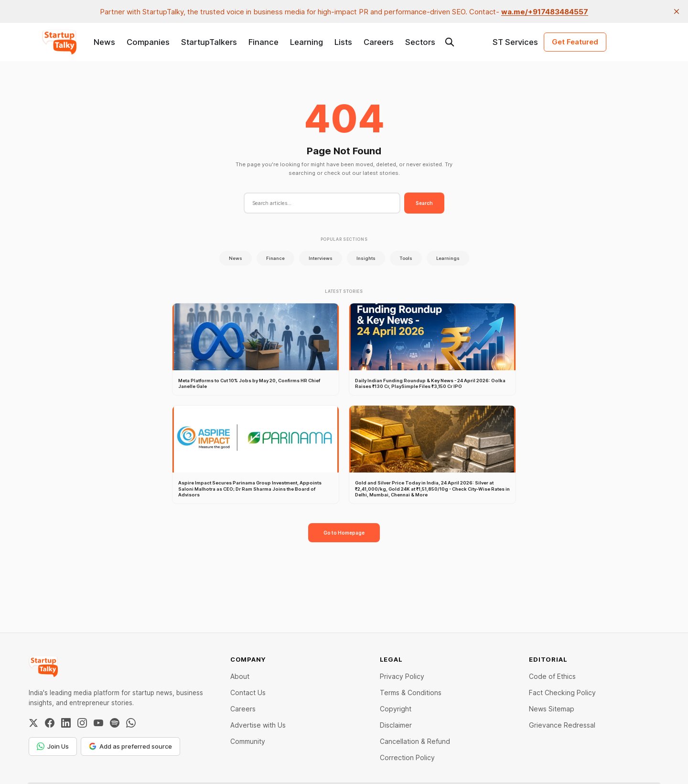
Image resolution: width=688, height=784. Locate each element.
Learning (306, 42)
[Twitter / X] (33, 723)
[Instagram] (82, 723)
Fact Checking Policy (562, 693)
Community (248, 741)
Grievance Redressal (562, 725)
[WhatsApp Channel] (131, 723)
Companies (148, 42)
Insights (366, 258)
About (240, 676)
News (104, 42)
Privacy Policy (402, 676)
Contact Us (248, 693)
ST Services (515, 42)
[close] (677, 11)
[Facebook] (50, 723)
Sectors (420, 42)
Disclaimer (396, 725)
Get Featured (575, 42)
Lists (343, 42)
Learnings (448, 258)
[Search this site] (450, 42)
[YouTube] (98, 723)
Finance (263, 42)
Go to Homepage (344, 533)
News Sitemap (552, 709)
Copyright (396, 709)
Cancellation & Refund (415, 741)
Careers (379, 42)
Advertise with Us (258, 725)
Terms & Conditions (411, 693)
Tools (406, 258)
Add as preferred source (130, 746)
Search (424, 203)
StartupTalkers (209, 42)
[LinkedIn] (66, 723)
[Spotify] (115, 723)
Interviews (321, 258)
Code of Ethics (552, 676)
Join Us (53, 746)
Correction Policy (407, 757)
